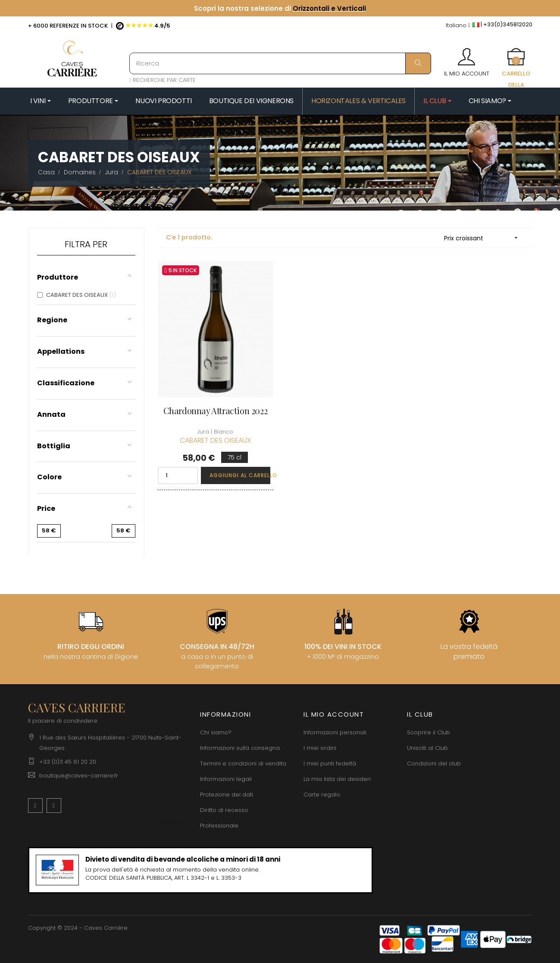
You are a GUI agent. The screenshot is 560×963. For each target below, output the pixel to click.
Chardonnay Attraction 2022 (216, 411)
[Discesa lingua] (458, 26)
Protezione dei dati (227, 795)
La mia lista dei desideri (337, 779)
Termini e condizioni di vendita (243, 763)
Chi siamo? (216, 732)
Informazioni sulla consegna (240, 748)
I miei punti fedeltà (330, 763)
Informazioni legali (226, 779)
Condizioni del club (434, 763)
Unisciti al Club (427, 748)
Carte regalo (322, 795)
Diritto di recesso (224, 810)
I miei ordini (320, 748)
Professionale (219, 826)
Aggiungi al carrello (240, 475)
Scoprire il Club (429, 732)
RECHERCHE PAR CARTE (163, 80)
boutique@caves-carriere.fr (79, 776)
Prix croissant (484, 238)
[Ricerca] (280, 63)
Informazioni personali (335, 732)
